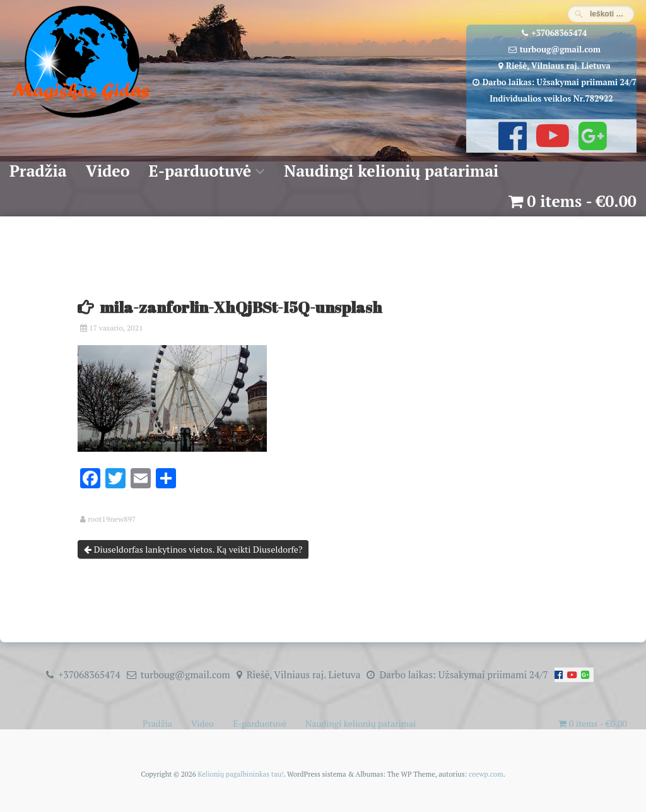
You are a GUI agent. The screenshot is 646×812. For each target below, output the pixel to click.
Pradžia (38, 171)
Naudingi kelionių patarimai (391, 171)
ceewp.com (486, 774)
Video (108, 171)
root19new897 (112, 519)
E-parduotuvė (200, 171)
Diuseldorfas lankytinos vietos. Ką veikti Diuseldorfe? (193, 549)
